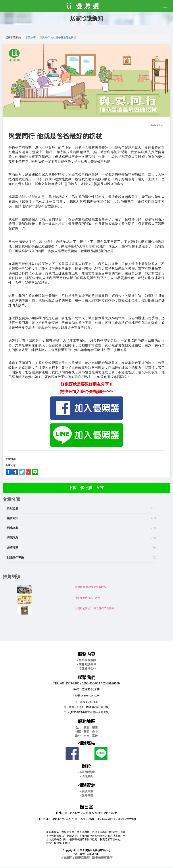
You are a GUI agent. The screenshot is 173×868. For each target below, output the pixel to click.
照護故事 (31, 37)
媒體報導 (12, 548)
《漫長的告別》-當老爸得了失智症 (94, 609)
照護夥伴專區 (15, 558)
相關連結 (86, 744)
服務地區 (86, 722)
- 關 (86, 773)
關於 (86, 767)
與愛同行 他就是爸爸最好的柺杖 (58, 37)
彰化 (78, 736)
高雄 (95, 736)
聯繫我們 (86, 678)
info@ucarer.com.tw (86, 696)
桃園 (78, 732)
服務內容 (86, 655)
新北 (86, 728)
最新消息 (12, 509)
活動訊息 (12, 538)
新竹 (86, 732)
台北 (78, 728)
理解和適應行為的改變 (88, 598)
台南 (86, 736)
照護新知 (12, 519)
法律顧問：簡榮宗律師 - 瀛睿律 (86, 858)
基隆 (95, 728)
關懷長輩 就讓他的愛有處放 (91, 588)
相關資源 (86, 786)
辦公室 (86, 808)
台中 (95, 732)
